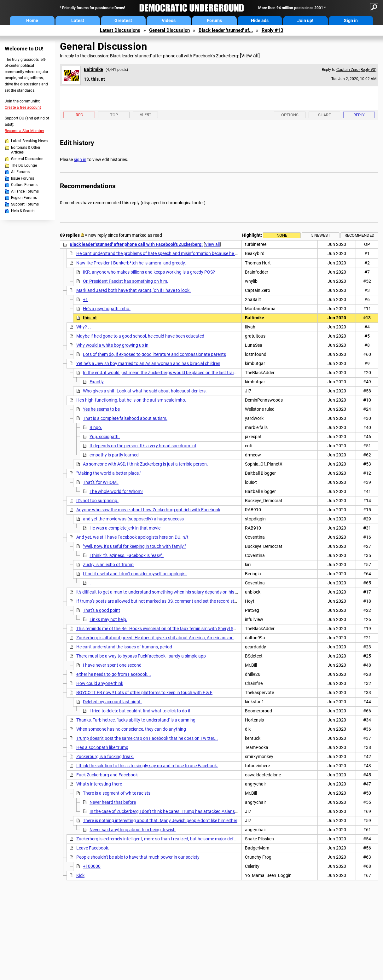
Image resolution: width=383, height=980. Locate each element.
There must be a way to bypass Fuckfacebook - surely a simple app (141, 656)
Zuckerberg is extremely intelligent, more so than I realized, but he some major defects (159, 839)
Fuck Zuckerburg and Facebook (107, 775)
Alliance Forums (25, 191)
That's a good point (102, 610)
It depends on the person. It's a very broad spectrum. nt (143, 446)
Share (324, 115)
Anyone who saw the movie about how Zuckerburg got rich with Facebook (148, 510)
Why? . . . (85, 327)
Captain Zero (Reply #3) (356, 70)
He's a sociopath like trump (102, 747)
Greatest (123, 20)
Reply (359, 115)
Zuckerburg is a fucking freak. (105, 757)
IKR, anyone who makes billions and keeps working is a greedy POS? (149, 272)
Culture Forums (24, 185)
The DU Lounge (24, 165)
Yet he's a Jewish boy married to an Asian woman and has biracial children (148, 363)
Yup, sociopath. (105, 437)
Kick (80, 875)
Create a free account (23, 107)
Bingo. (96, 427)
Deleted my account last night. (112, 702)
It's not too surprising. (97, 501)
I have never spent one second (112, 665)
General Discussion (169, 30)
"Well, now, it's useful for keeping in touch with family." (134, 546)
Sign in (351, 20)
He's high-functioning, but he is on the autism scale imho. (131, 400)
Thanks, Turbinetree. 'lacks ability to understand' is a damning (136, 720)
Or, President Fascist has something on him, (125, 281)
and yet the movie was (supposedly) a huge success (133, 519)
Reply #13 (273, 30)
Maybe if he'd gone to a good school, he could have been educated (140, 336)
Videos (169, 20)
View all (250, 56)
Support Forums (25, 204)
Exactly (97, 382)
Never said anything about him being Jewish (133, 830)
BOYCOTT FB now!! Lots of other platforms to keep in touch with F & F (144, 693)
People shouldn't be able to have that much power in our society (138, 857)
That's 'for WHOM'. (101, 482)
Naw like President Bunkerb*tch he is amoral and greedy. (131, 263)
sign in (80, 159)
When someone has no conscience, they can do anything (131, 729)
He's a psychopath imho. (107, 309)
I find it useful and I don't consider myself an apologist (135, 574)
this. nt (90, 318)
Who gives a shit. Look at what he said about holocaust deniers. (145, 391)
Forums (214, 20)
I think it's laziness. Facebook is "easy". (127, 555)
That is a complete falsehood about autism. (125, 418)
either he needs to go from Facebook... (114, 674)
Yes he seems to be (101, 409)
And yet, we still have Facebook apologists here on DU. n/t (132, 537)
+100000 (92, 866)
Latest (78, 20)
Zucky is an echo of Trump (108, 565)
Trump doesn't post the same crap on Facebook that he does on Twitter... (147, 738)
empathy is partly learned (114, 455)
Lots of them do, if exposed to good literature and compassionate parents (154, 354)
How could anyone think (100, 683)
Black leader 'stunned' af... (226, 30)
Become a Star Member (24, 131)
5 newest (321, 235)
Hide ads (260, 20)
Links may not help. (108, 619)
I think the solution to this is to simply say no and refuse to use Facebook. (147, 766)
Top (114, 115)
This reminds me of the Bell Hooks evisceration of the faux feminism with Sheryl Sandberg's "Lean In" (173, 629)
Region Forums (24, 198)
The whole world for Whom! (116, 491)
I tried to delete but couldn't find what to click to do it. (141, 711)
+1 (85, 299)
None (282, 235)
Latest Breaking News (29, 141)
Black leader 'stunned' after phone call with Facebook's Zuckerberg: (174, 56)
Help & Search (23, 211)
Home (32, 20)
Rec (79, 115)
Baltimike (93, 69)
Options (290, 115)
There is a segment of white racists (117, 793)
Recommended (360, 235)
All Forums (20, 172)
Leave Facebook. (93, 848)
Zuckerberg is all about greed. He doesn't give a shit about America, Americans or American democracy (176, 638)
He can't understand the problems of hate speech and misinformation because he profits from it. (170, 253)
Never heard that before (113, 802)
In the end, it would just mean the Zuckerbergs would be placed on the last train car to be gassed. (177, 373)
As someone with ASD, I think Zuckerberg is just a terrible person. (145, 464)
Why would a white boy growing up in (112, 345)
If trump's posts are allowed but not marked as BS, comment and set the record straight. (162, 601)
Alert (145, 115)
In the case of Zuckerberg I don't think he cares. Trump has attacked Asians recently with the (179, 811)
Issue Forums (23, 178)
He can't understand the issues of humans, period (124, 647)
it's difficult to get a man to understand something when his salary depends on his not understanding (174, 592)
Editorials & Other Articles (26, 150)
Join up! (305, 20)
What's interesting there (99, 784)
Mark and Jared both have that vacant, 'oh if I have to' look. (133, 290)
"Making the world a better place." (109, 473)
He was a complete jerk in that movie (125, 528)
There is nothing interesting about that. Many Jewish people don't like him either (160, 821)
